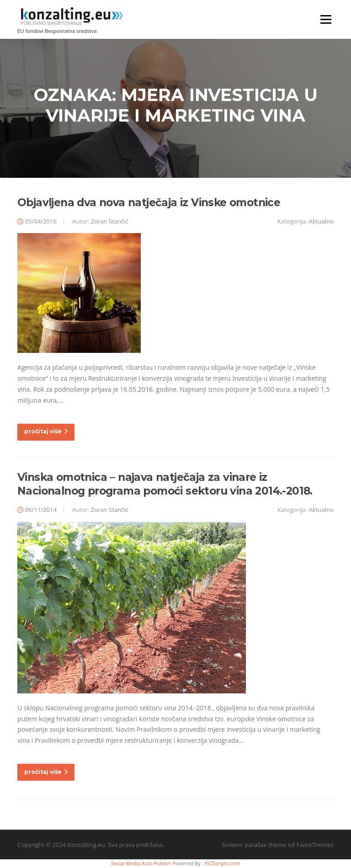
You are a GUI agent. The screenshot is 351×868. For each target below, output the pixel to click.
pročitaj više (46, 431)
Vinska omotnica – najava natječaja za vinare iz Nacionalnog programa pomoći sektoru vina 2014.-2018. (165, 484)
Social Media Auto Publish (141, 863)
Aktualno (321, 221)
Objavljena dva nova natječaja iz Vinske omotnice (149, 202)
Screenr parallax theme (254, 845)
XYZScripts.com (222, 863)
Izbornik (326, 19)
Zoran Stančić (110, 221)
